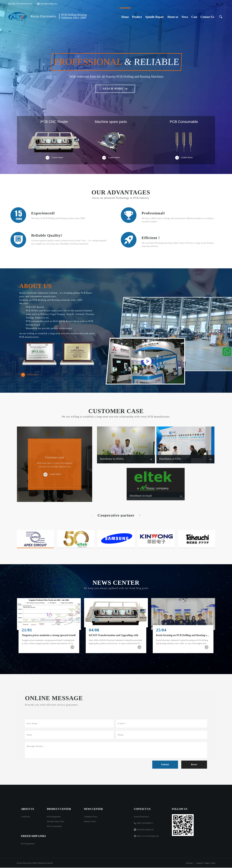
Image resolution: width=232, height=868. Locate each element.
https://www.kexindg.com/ (148, 836)
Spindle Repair (155, 17)
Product (137, 17)
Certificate (25, 817)
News (185, 17)
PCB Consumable (54, 827)
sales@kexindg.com (49, 4)
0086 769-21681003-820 (22, 4)
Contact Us (208, 17)
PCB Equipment (54, 817)
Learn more (29, 375)
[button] (112, 101)
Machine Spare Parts (56, 822)
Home (125, 17)
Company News (91, 817)
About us (173, 17)
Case (194, 17)
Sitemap (189, 863)
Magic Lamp (210, 863)
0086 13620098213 (145, 823)
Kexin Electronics (141, 817)
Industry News (90, 822)
